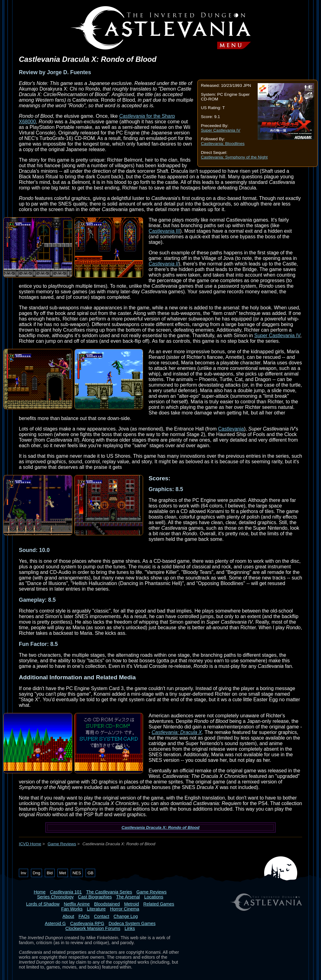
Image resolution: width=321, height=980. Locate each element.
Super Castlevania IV (221, 130)
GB (90, 873)
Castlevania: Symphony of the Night (234, 157)
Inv (23, 873)
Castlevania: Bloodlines (223, 144)
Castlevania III (164, 231)
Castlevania (231, 429)
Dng (36, 873)
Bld (50, 873)
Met (63, 873)
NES (77, 873)
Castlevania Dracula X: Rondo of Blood (160, 827)
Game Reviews (62, 844)
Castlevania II (164, 264)
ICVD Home (30, 844)
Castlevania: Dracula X (177, 732)
